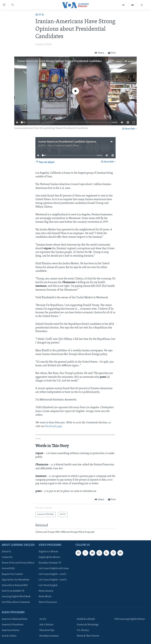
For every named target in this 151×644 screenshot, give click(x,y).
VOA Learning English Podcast (130, 619)
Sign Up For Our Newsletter (16, 580)
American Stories (11, 630)
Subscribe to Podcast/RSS (15, 585)
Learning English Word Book (16, 597)
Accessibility (8, 568)
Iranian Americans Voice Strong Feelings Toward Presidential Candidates (59, 61)
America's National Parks (15, 619)
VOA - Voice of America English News (60, 146)
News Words (45, 597)
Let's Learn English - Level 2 (53, 580)
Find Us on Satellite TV (13, 591)
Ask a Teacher (46, 625)
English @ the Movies (49, 557)
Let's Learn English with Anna (54, 568)
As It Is (40, 15)
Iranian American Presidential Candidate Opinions (67, 142)
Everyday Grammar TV (50, 563)
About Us (6, 552)
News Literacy (46, 591)
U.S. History (83, 630)
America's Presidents (13, 625)
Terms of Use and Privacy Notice (18, 563)
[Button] (99, 53)
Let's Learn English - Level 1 (52, 574)
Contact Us (7, 557)
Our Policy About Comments (16, 602)
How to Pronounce (48, 602)
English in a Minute (48, 552)
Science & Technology (88, 625)
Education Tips (47, 630)
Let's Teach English (48, 585)
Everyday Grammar (49, 636)
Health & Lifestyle (86, 619)
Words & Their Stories (88, 636)
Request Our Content (12, 574)
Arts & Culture (9, 636)
